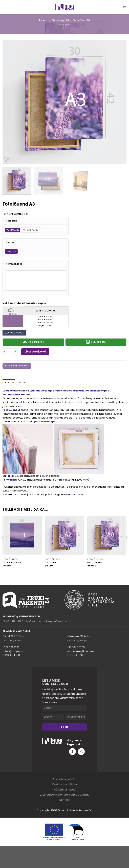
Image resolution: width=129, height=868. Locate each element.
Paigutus (11, 221)
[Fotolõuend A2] (64, 535)
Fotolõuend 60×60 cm (14, 563)
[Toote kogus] (10, 352)
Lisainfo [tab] (22, 382)
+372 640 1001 (12, 621)
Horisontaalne (30, 230)
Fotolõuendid (81, 20)
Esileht (43, 20)
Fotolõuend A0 (95, 563)
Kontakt (65, 800)
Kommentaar (14, 264)
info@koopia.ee (35, 621)
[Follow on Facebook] (72, 752)
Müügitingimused (65, 790)
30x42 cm (11, 251)
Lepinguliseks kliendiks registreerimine (65, 795)
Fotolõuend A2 (53, 563)
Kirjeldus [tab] (9, 382)
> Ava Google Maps (12, 640)
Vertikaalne (13, 230)
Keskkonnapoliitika (64, 784)
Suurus (10, 242)
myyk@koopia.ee (60, 621)
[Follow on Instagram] (81, 752)
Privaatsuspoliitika (65, 779)
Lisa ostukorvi (35, 352)
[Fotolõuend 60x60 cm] (22, 535)
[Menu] (5, 7)
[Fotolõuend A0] (107, 535)
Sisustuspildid (60, 20)
